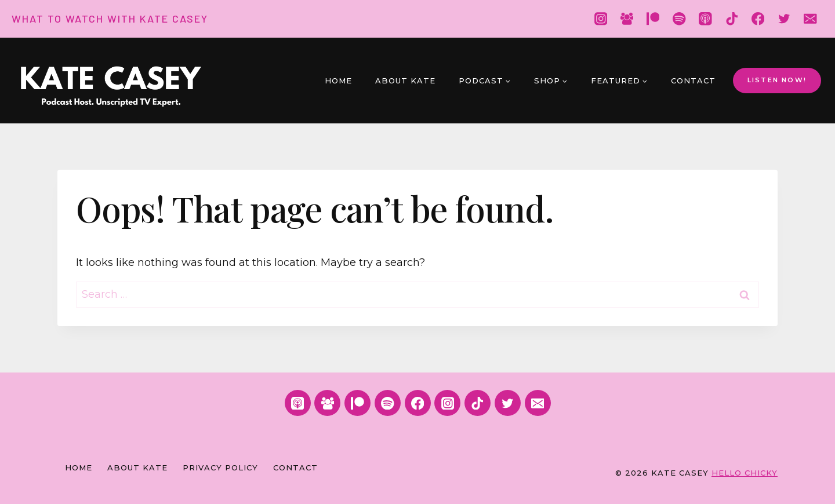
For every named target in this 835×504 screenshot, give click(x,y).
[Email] (810, 19)
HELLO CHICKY (745, 473)
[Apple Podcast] (705, 19)
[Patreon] (653, 19)
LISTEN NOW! (777, 80)
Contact (693, 81)
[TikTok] (731, 19)
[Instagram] (600, 19)
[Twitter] (784, 19)
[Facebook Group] (627, 19)
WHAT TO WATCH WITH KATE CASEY (110, 19)
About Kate (405, 81)
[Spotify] (679, 19)
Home (338, 81)
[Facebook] (758, 19)
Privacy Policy (220, 468)
